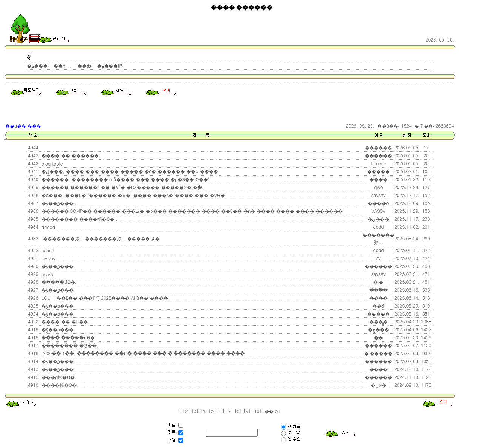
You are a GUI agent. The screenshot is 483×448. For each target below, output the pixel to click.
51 (277, 411)
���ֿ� (378, 290)
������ (378, 266)
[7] (230, 411)
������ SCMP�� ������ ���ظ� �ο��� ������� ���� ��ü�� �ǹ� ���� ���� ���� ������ (191, 211)
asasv (47, 274)
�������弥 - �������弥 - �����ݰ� (100, 238)
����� (378, 313)
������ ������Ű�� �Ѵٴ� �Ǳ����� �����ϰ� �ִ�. (122, 187)
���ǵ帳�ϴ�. (58, 377)
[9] (247, 411)
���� (378, 179)
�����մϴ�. (58, 282)
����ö (378, 203)
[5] (212, 411)
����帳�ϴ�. (59, 385)
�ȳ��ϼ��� (57, 266)
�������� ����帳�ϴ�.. (79, 219)
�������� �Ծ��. (69, 346)
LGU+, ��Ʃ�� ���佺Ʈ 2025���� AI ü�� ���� (104, 298)
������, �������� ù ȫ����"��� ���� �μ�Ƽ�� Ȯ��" (125, 179)
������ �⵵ (42, 148)
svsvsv (48, 258)
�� (268, 411)
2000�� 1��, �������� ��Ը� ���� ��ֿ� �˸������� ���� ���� (142, 353)
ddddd (48, 227)
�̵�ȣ (378, 306)
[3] (195, 411)
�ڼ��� (378, 219)
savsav (378, 195)
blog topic (52, 164)
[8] (238, 411)
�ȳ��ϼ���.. (58, 203)
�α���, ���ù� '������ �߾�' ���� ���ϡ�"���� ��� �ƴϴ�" (133, 195)
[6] (221, 411)
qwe (378, 187)
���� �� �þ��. (65, 321)
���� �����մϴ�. (68, 337)
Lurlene (379, 163)
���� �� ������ (69, 155)
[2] (187, 411)
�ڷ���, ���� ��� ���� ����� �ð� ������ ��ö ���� (129, 171)
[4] (204, 411)
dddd (378, 250)
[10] (257, 411)
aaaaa (47, 250)
